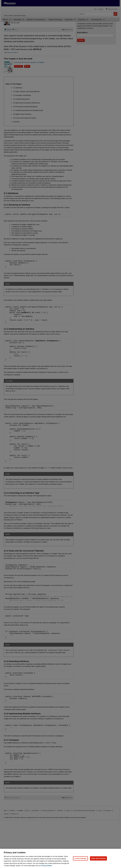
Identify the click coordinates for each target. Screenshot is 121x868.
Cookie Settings (80, 858)
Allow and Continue (98, 858)
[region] (60, 858)
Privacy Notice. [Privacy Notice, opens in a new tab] (47, 866)
